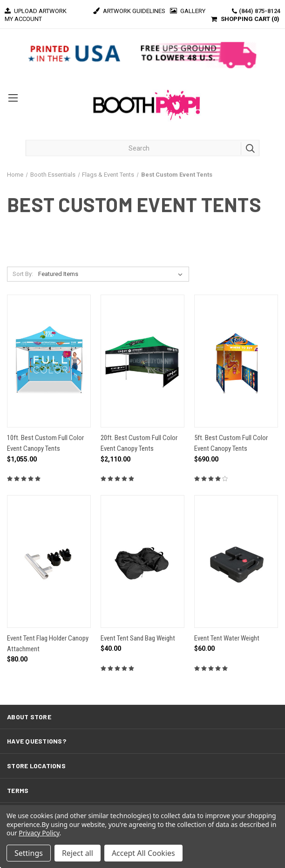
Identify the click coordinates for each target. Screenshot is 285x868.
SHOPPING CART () (250, 19)
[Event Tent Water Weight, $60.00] (236, 561)
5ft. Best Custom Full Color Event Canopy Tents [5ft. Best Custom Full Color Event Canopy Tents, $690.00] (231, 443)
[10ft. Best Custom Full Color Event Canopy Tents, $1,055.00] (49, 361)
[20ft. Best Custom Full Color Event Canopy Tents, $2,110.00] (142, 361)
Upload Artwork (36, 11)
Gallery (188, 11)
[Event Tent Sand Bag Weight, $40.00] (142, 561)
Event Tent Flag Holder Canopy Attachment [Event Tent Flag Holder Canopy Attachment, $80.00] (48, 644)
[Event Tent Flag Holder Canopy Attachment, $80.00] (49, 561)
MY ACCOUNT (23, 19)
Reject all (78, 853)
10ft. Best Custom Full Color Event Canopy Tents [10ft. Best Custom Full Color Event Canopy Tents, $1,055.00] (45, 443)
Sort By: (23, 274)
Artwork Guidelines (129, 11)
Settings (29, 853)
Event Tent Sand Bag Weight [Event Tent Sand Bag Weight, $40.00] (138, 638)
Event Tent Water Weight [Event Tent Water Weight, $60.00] (227, 638)
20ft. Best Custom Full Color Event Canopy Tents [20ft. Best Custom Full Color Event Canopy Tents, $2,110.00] (139, 443)
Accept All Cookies (143, 853)
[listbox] (112, 274)
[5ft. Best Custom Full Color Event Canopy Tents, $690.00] (236, 361)
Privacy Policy (39, 833)
